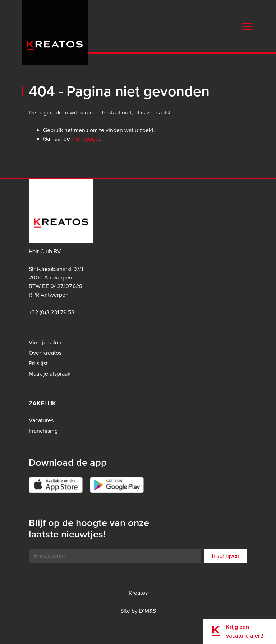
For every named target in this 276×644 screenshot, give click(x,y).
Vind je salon (45, 342)
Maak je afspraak (50, 374)
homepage (85, 139)
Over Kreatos (45, 353)
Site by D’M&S (138, 611)
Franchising (43, 431)
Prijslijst (38, 363)
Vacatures (41, 420)
